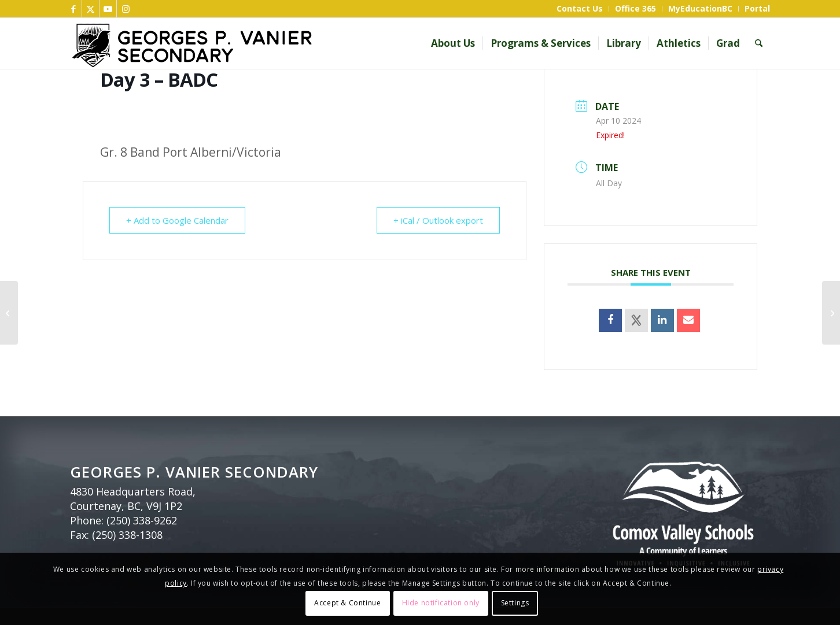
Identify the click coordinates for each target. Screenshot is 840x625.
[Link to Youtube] (108, 9)
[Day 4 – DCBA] (831, 313)
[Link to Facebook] (73, 9)
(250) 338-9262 (142, 520)
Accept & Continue (347, 603)
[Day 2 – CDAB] (9, 313)
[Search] (759, 43)
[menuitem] (580, 9)
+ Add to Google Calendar (177, 220)
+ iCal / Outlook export (438, 220)
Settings (515, 603)
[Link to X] (91, 9)
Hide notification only (441, 603)
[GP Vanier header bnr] (263, 43)
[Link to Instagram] (126, 9)
